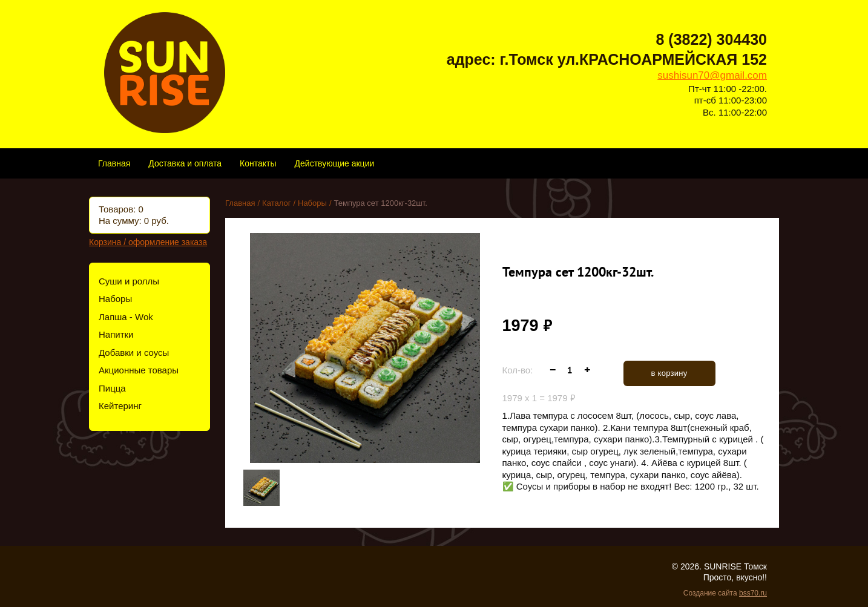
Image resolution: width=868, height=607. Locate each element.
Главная (114, 163)
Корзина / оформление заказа (148, 242)
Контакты (258, 163)
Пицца (112, 388)
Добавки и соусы (134, 353)
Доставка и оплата (185, 163)
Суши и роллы (129, 281)
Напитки (116, 334)
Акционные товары (139, 370)
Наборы (115, 299)
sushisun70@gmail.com (712, 75)
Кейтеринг (120, 406)
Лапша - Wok (126, 317)
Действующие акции (335, 163)
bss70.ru (753, 593)
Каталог (276, 203)
